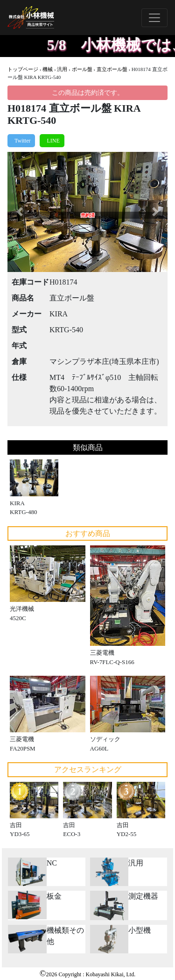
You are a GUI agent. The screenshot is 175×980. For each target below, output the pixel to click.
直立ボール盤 (112, 69)
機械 (48, 69)
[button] (19, 212)
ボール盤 (82, 69)
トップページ (23, 69)
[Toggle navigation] (154, 18)
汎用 (62, 69)
